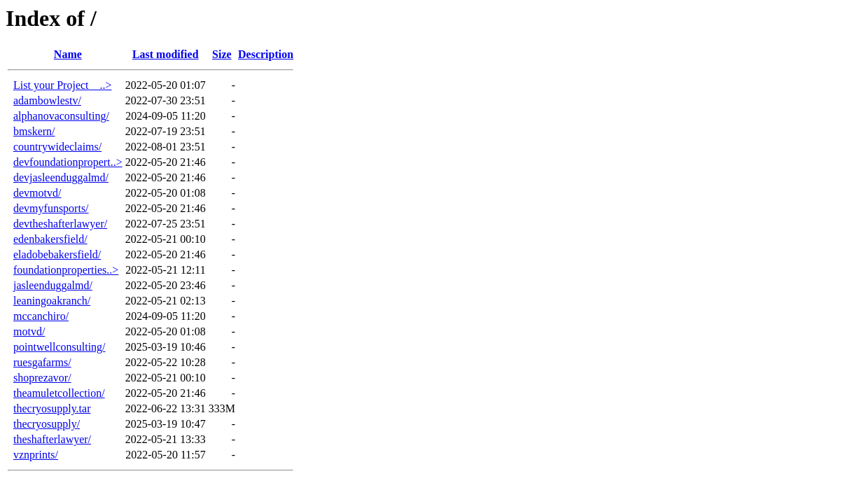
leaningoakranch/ (52, 301)
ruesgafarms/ (42, 362)
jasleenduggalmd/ (53, 285)
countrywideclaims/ (57, 147)
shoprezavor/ (42, 378)
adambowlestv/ (47, 100)
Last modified (166, 54)
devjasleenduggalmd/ (61, 177)
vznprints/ (36, 455)
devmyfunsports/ (51, 208)
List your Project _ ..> (63, 85)
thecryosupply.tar (52, 408)
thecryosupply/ (47, 424)
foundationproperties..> (66, 270)
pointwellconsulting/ (59, 347)
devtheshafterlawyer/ (60, 224)
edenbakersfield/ (50, 239)
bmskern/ (34, 131)
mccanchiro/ (41, 316)
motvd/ (29, 331)
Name (68, 54)
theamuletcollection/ (59, 393)
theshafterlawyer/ (52, 439)
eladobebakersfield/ (57, 254)
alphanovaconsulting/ (61, 116)
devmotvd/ (37, 193)
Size (222, 54)
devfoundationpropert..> (68, 162)
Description (266, 54)
